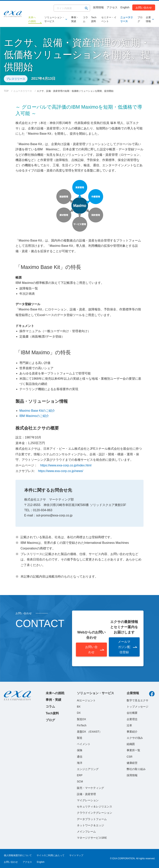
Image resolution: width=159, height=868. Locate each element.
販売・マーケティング (90, 788)
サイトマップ (76, 855)
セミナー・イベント (109, 19)
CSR (130, 757)
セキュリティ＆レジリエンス (95, 806)
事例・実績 (75, 19)
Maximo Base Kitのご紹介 (37, 411)
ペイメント (84, 744)
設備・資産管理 (86, 794)
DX (79, 713)
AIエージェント (86, 700)
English (125, 7)
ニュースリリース (127, 19)
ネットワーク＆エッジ (90, 825)
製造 (80, 738)
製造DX (81, 719)
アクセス (112, 7)
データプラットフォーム (92, 819)
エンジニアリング (88, 769)
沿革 (129, 725)
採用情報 (98, 7)
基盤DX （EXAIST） (89, 732)
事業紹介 (132, 732)
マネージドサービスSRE (92, 838)
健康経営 (132, 763)
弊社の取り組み (136, 769)
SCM (80, 781)
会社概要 (132, 713)
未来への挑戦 (55, 693)
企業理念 (132, 719)
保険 (80, 750)
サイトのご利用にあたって (51, 855)
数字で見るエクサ (138, 700)
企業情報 (149, 19)
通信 (80, 757)
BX (79, 707)
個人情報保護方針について (18, 855)
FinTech (82, 725)
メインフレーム (86, 832)
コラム (85, 19)
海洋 (80, 763)
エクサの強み (135, 738)
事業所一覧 (133, 750)
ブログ (140, 19)
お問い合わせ (144, 7)
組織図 (131, 744)
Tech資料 (94, 19)
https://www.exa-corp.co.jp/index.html (66, 465)
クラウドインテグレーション (95, 813)
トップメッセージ (138, 707)
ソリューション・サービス (55, 19)
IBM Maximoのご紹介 (34, 416)
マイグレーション (88, 800)
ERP (80, 775)
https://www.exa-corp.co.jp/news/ (61, 471)
